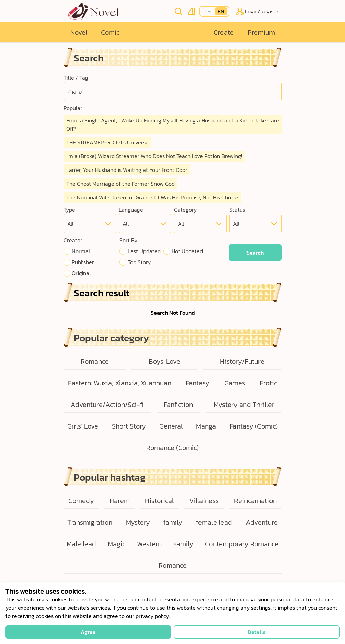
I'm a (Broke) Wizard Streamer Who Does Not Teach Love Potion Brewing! (154, 156)
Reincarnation (255, 501)
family (173, 522)
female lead (214, 522)
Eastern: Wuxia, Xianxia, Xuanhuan (120, 383)
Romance (95, 361)
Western (149, 544)
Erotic (268, 383)
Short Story (129, 426)
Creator (73, 240)
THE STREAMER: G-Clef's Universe (107, 142)
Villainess (204, 501)
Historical (159, 501)
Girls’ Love (83, 426)
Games (235, 383)
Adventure (262, 522)
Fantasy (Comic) (254, 426)
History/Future (242, 361)
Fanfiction (178, 405)
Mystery (138, 522)
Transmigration (90, 522)
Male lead (81, 544)
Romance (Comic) (172, 448)
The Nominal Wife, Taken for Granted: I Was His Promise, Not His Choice (152, 197)
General (171, 426)
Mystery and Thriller (244, 405)
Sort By (128, 240)
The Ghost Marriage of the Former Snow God (120, 184)
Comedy (81, 501)
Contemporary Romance (242, 544)
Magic (117, 544)
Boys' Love (164, 361)
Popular (73, 108)
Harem (120, 501)
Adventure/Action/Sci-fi (107, 405)
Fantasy (198, 383)
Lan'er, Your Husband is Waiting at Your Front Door (127, 170)
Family (183, 544)
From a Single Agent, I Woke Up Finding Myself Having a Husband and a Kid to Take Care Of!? (173, 125)
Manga (206, 426)
